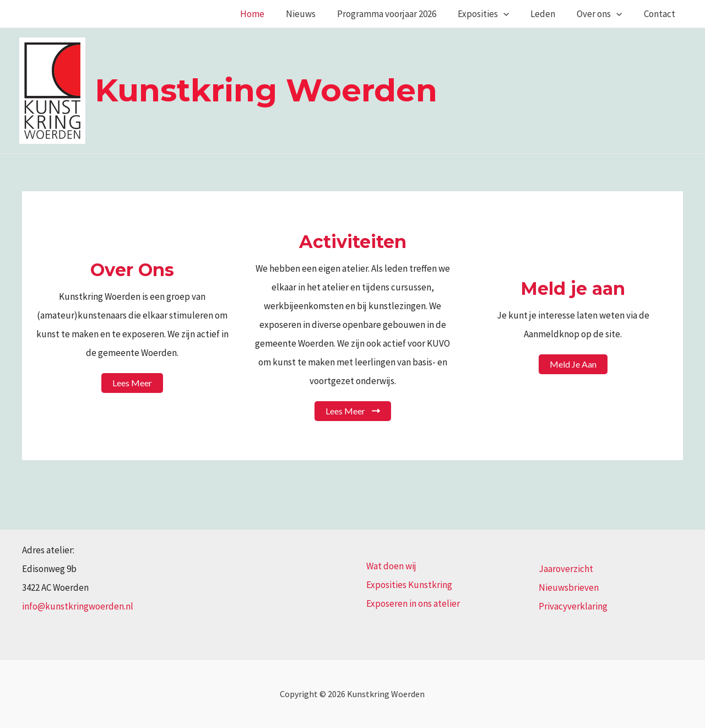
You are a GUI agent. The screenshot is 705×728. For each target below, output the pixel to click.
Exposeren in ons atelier (413, 603)
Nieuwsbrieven (569, 587)
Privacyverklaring (573, 606)
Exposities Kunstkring (409, 585)
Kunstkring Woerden (266, 90)
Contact (661, 14)
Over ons (604, 14)
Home (270, 14)
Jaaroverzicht (566, 569)
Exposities (493, 14)
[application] (513, 14)
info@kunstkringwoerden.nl (78, 606)
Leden (550, 14)
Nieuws (316, 14)
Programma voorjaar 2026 (399, 14)
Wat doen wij (391, 566)
